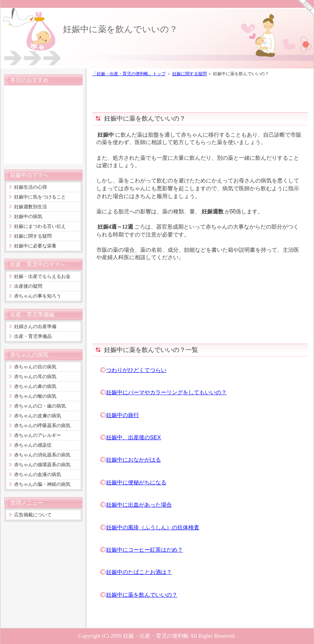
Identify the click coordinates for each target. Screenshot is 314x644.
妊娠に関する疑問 (189, 74)
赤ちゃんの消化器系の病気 (42, 455)
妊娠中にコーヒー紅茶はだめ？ (144, 550)
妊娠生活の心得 (31, 187)
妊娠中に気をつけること (40, 197)
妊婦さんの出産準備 (35, 327)
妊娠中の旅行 (123, 415)
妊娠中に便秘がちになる (136, 482)
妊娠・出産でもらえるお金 (42, 276)
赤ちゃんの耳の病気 (35, 377)
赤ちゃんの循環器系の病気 (42, 465)
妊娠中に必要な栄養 (35, 246)
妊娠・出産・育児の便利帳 (156, 636)
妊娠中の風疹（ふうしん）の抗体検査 (153, 527)
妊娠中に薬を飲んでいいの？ (120, 29)
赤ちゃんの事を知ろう (38, 296)
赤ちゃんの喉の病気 (35, 396)
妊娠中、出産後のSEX (134, 437)
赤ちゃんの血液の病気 (38, 474)
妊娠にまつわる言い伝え (40, 226)
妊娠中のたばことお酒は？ (139, 572)
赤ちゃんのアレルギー (38, 435)
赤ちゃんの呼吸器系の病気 (42, 426)
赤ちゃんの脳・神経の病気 (42, 484)
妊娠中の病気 (28, 216)
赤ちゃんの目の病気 (35, 367)
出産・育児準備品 (33, 336)
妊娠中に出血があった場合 (139, 505)
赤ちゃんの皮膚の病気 (38, 416)
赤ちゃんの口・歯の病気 (40, 406)
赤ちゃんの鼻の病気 (35, 386)
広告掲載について (33, 515)
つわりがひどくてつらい (136, 370)
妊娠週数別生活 (31, 207)
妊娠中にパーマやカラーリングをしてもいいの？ (166, 392)
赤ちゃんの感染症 (33, 445)
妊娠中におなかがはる (134, 460)
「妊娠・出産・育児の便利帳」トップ (129, 74)
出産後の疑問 (28, 286)
